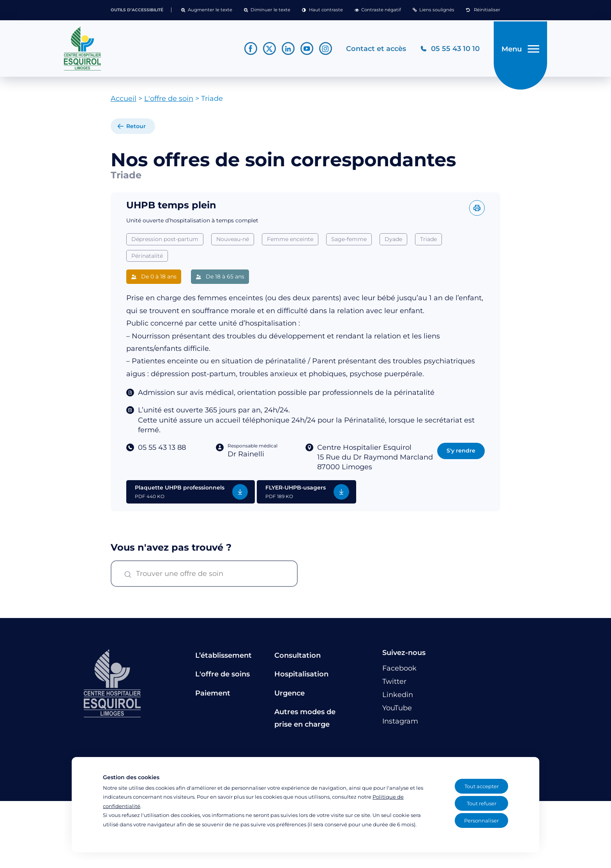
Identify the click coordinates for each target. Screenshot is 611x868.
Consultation (298, 658)
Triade (428, 242)
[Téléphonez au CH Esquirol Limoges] (448, 50)
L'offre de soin (169, 102)
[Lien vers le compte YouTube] (305, 50)
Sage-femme (349, 242)
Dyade (393, 242)
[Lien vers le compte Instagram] (323, 50)
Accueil (124, 102)
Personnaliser (481, 820)
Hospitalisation (301, 677)
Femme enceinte (290, 242)
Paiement (213, 696)
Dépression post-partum (165, 242)
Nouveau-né (233, 242)
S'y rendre (461, 453)
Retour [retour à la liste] (136, 129)
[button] (207, 10)
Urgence (290, 696)
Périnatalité (147, 259)
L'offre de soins (223, 677)
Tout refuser (482, 803)
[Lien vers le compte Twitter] (267, 50)
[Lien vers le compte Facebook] (248, 50)
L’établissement (223, 658)
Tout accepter (482, 786)
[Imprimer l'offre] (477, 211)
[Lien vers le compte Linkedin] (286, 50)
